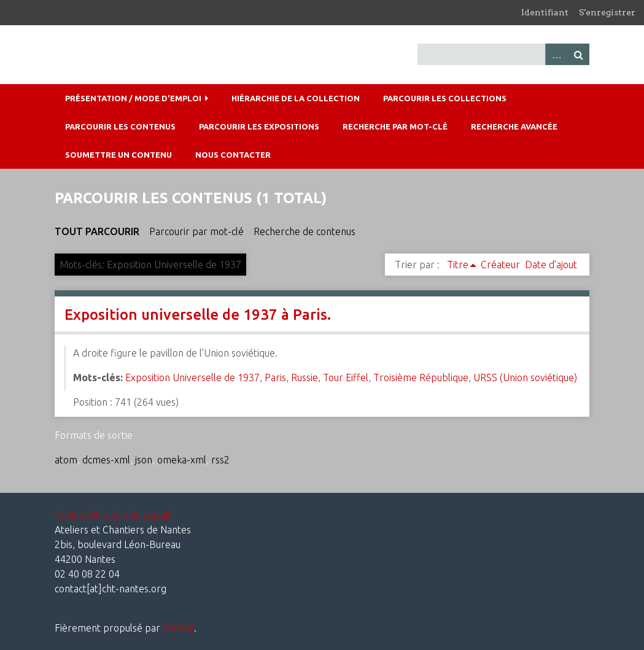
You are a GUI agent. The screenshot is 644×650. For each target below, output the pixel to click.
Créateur (500, 265)
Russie (305, 377)
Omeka (178, 628)
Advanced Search (556, 54)
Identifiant (545, 12)
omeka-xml (182, 460)
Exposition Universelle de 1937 (192, 377)
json (144, 460)
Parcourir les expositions (259, 126)
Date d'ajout (551, 265)
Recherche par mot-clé (395, 126)
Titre (458, 265)
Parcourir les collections (445, 98)
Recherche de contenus (305, 231)
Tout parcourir (97, 231)
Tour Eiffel (346, 377)
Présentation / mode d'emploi (133, 98)
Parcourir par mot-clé (196, 231)
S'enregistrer (607, 12)
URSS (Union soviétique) (525, 377)
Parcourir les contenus (120, 126)
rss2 (220, 460)
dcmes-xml (106, 460)
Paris (275, 377)
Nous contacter (233, 155)
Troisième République (421, 377)
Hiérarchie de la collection (296, 98)
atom (66, 460)
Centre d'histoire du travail (112, 515)
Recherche (578, 54)
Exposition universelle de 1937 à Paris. (198, 315)
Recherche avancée (514, 126)
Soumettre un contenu (118, 155)
